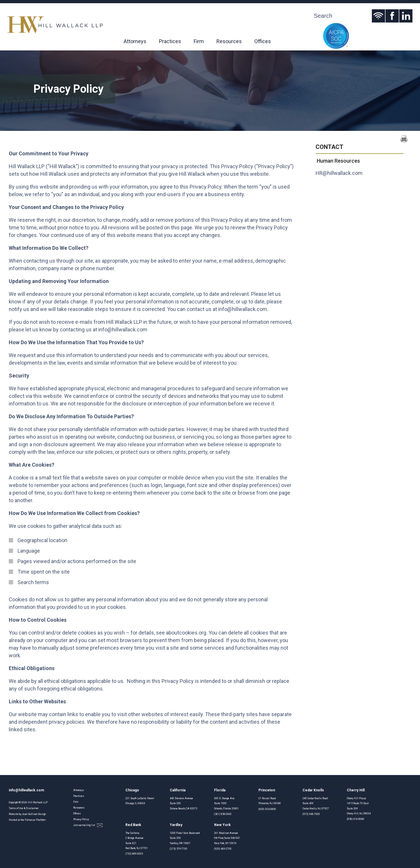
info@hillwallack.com (243, 309)
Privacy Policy (81, 819)
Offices (263, 41)
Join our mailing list (88, 825)
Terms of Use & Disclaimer (24, 808)
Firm (199, 41)
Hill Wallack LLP (38, 802)
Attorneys (135, 41)
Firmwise (30, 820)
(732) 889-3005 (134, 854)
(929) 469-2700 (223, 849)
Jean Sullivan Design (34, 814)
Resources (229, 41)
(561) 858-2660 (223, 814)
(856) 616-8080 (356, 819)
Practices (170, 41)
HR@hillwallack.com (339, 173)
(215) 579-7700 (178, 849)
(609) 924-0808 (267, 809)
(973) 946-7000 (311, 814)
